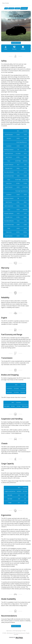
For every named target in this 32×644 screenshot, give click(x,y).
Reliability (23, 48)
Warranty (14, 48)
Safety (6, 48)
